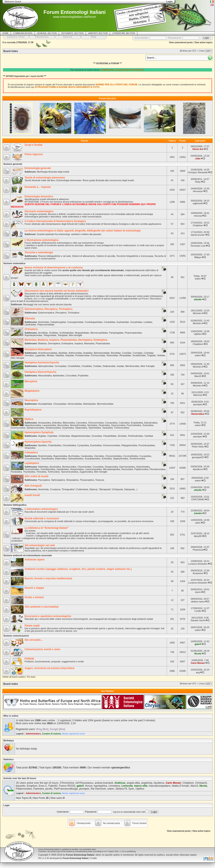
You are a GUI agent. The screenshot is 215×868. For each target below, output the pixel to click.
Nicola (198, 654)
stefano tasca (198, 602)
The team (31, 677)
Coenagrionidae (75, 322)
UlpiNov (198, 334)
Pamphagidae (116, 333)
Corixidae (138, 353)
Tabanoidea (81, 428)
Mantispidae (89, 404)
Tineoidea (41, 472)
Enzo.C (43, 786)
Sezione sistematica (14, 263)
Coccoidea (71, 376)
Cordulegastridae (94, 322)
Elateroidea (61, 459)
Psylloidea (83, 376)
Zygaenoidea (86, 472)
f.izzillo (198, 611)
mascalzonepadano (160, 786)
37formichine (67, 783)
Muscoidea (63, 425)
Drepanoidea (111, 467)
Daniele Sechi (198, 620)
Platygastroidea (129, 445)
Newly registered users (74, 734)
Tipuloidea (107, 428)
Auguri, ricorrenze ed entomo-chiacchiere (49, 668)
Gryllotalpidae (66, 333)
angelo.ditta (133, 783)
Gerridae (29, 355)
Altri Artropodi (33, 486)
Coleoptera (31, 452)
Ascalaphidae (45, 404)
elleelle (198, 299)
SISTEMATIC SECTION (72, 33)
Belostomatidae (102, 353)
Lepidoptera (32, 463)
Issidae (120, 366)
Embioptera (67, 343)
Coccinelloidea (131, 456)
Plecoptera (61, 313)
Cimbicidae (64, 436)
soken (198, 279)
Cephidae (52, 436)
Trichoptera (73, 313)
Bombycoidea (69, 467)
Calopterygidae (58, 322)
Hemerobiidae (75, 404)
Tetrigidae (63, 335)
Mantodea (89, 343)
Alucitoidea (55, 467)
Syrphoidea (68, 428)
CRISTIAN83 (198, 499)
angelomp (147, 783)
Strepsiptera (72, 480)
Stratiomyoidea (53, 428)
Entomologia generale (38, 168)
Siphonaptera (58, 480)
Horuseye (198, 191)
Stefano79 (121, 789)
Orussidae (97, 436)
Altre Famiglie (147, 366)
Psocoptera (44, 480)
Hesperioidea (77, 469)
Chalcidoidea (55, 445)
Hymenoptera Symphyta (39, 432)
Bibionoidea (69, 423)
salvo (198, 523)
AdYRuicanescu (84, 783)
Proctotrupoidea (147, 445)
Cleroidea (99, 456)
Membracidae (132, 366)
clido (198, 159)
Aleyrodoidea (45, 376)
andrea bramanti (104, 783)
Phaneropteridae (133, 333)
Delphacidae (109, 366)
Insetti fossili (32, 495)
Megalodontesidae (81, 436)
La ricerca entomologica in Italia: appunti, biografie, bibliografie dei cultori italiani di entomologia (83, 231)
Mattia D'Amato (181, 786)
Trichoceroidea (122, 428)
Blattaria (42, 343)
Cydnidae (149, 353)
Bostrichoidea (45, 456)
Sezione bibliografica (15, 505)
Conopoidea (111, 423)
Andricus (120, 783)
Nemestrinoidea (78, 425)
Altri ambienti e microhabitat (42, 607)
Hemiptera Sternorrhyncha (40, 372)
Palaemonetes (24, 789)
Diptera (29, 419)
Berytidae (116, 353)
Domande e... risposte (38, 187)
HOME (5, 33)
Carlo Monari (198, 663)
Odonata (30, 318)
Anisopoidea (45, 423)
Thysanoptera (87, 480)
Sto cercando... (34, 640)
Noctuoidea (127, 469)
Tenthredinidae (135, 436)
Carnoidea (81, 423)
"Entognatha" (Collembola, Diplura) (80, 489)
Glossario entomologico (39, 211)
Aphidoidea (59, 376)
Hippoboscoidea (33, 425)
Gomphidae (136, 322)
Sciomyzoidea (18, 428)
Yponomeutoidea (69, 472)
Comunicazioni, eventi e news (42, 649)
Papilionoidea (141, 469)
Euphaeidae (123, 322)
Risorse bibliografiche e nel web (54, 256)
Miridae (50, 355)
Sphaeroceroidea (35, 428)
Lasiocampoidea (93, 469)
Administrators (33, 734)
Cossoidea (98, 467)
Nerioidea (92, 425)
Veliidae (161, 355)
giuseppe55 (198, 457)
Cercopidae (60, 366)
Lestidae (148, 322)
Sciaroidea (148, 425)
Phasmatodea (103, 343)
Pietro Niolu (198, 447)
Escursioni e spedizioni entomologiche (48, 616)
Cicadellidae (74, 366)
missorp (198, 216)
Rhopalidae (125, 355)
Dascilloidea (48, 459)
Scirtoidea (107, 459)
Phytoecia (198, 550)
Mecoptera (31, 381)
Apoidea (42, 445)
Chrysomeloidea (113, 456)
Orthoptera (31, 329)
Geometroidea (32, 469)
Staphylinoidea (121, 459)
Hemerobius (198, 414)
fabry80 (198, 536)
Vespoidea (30, 448)
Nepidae (70, 355)
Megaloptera (32, 391)
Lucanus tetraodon (198, 564)
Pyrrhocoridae (98, 355)
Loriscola (127, 786)
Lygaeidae (40, 355)
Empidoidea (137, 423)
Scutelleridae (139, 355)
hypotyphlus (101, 786)
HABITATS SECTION (98, 33)
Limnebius (114, 786)
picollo (49, 789)
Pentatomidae (83, 355)
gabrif (198, 644)
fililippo (198, 257)
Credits (94, 858)
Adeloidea (43, 467)
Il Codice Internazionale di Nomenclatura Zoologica (55, 221)
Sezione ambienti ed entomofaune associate (28, 555)
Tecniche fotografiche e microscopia (135, 256)
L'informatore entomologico (41, 509)
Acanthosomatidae (48, 353)
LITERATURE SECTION (124, 33)
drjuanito (21, 786)
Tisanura (100, 480)
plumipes (198, 404)
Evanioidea (96, 445)
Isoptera (79, 343)
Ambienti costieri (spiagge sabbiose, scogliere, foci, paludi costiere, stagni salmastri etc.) (78, 569)
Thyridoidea (29, 472)
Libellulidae (30, 325)
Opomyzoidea (118, 425)
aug (198, 672)
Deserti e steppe (34, 588)
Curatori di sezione (51, 734)
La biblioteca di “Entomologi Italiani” (47, 528)
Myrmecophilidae (99, 333)
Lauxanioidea (49, 425)
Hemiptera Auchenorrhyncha (42, 363)
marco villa (141, 786)
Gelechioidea (143, 467)
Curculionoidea (32, 459)
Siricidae (122, 436)
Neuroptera (31, 400)
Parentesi (39, 789)
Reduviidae (112, 355)
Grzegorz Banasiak (198, 172)
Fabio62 (53, 786)
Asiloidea (57, 423)
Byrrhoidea (74, 456)
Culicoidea (124, 423)
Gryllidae (54, 333)
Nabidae (60, 355)
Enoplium (32, 786)
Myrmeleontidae (105, 404)
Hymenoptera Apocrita (38, 442)
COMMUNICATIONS (23, 33)
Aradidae (88, 353)
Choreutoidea (84, 467)
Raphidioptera (33, 410)
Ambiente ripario (35, 560)
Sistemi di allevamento (84, 256)
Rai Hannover (98, 789)
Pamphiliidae (110, 436)
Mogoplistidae (82, 333)
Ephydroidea (151, 423)
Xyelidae (149, 436)
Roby (198, 182)
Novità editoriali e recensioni (42, 518)
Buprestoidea (60, 456)
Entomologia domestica (39, 196)
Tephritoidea (94, 428)
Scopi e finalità (33, 145)
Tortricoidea (54, 472)
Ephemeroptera (46, 313)
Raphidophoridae (33, 335)
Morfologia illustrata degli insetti (53, 172)
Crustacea (55, 489)
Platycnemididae (46, 325)
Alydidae (63, 353)
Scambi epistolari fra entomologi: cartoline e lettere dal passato (69, 234)
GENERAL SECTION (47, 33)
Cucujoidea (145, 456)
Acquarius (198, 573)
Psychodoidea (134, 425)
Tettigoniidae (50, 335)
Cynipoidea (83, 445)
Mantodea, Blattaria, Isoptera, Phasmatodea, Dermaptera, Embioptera (66, 340)
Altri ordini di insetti (36, 476)
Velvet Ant (198, 149)
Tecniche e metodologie (39, 252)
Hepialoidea (63, 469)
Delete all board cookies (14, 677)
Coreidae (127, 353)
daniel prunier (198, 235)
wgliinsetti (198, 203)
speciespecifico (121, 768)
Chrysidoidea (69, 445)
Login (7, 805)
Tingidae (151, 355)
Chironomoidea (96, 423)
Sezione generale (13, 164)
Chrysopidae (60, 404)
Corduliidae (110, 322)
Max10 (198, 376)
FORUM (29, 659)
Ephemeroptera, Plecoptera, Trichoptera (49, 309)
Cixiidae (97, 366)
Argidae (42, 436)
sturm (198, 592)
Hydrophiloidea (76, 459)
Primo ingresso (34, 154)
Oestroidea (104, 425)
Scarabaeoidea (92, 459)
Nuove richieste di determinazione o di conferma (54, 268)
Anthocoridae (75, 353)
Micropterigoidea (112, 469)
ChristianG (201, 783)
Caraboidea (87, 456)
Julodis (198, 513)
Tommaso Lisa (198, 246)
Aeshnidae (44, 322)
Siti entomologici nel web (40, 545)
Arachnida (43, 489)
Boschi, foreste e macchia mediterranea (48, 578)
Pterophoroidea (157, 469)
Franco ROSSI (67, 786)
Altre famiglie (76, 335)
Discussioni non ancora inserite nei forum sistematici (57, 291)
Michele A (198, 313)
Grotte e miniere (34, 597)
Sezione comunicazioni (16, 636)
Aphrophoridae (46, 366)
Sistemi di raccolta (106, 256)
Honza (89, 786)
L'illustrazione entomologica (42, 240)
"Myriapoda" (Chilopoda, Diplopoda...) (118, 489)
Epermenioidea (127, 467)
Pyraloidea (16, 472)
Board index (11, 51)
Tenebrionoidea (137, 459)
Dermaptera (54, 343)
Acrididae (43, 333)
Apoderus (198, 469)
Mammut (198, 395)
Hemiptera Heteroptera (38, 349)
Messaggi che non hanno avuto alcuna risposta (47, 304)
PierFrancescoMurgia (66, 789)
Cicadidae (87, 366)
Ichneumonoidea (111, 445)
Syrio (131, 789)
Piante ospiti (32, 626)
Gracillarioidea (48, 469)
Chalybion (198, 225)
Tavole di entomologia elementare (45, 178)
